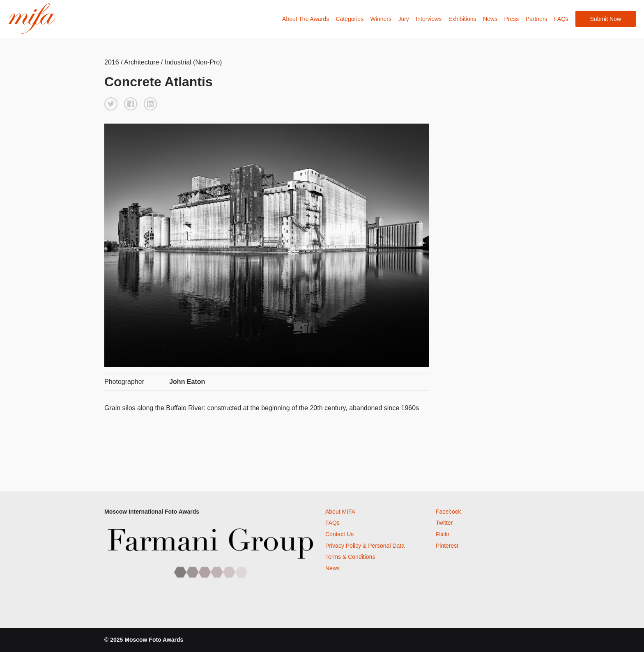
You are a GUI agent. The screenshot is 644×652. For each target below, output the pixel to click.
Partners (537, 19)
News (490, 19)
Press (511, 19)
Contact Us (339, 534)
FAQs (561, 19)
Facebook (448, 512)
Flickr (443, 534)
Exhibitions (462, 19)
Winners (381, 19)
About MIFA (340, 512)
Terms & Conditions (350, 557)
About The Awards (306, 19)
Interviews (429, 19)
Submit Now (606, 19)
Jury (403, 19)
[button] (111, 104)
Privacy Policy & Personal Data (365, 546)
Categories (350, 19)
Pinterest (447, 546)
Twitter (444, 523)
